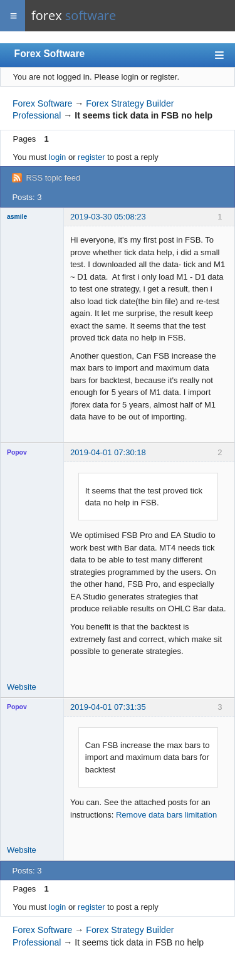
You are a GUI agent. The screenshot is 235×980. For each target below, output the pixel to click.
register (91, 157)
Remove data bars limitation (166, 815)
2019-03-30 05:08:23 (108, 217)
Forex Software (50, 54)
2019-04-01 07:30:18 (108, 452)
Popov (17, 452)
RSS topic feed (53, 178)
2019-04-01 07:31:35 (108, 707)
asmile (17, 217)
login (57, 157)
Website (22, 687)
